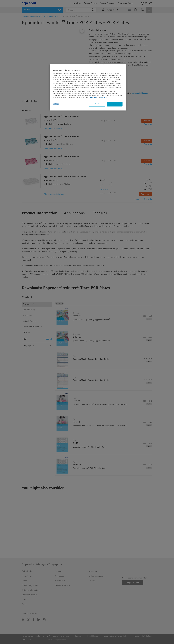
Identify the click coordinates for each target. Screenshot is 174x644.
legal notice (104, 98)
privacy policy (93, 98)
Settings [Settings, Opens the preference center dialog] (56, 104)
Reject (97, 104)
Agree (115, 104)
